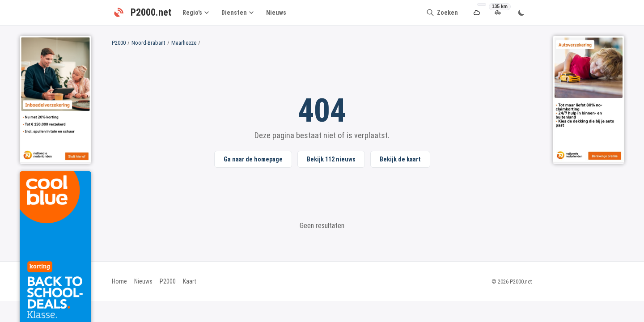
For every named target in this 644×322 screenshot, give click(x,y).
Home (119, 281)
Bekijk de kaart (400, 159)
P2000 (119, 43)
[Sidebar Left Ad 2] (55, 99)
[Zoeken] (442, 13)
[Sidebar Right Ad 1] (589, 99)
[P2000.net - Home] (142, 13)
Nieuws (276, 13)
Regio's (196, 13)
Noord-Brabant (148, 43)
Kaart (190, 281)
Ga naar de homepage (253, 159)
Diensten (237, 13)
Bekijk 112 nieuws (331, 159)
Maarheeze (184, 43)
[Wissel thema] (521, 13)
